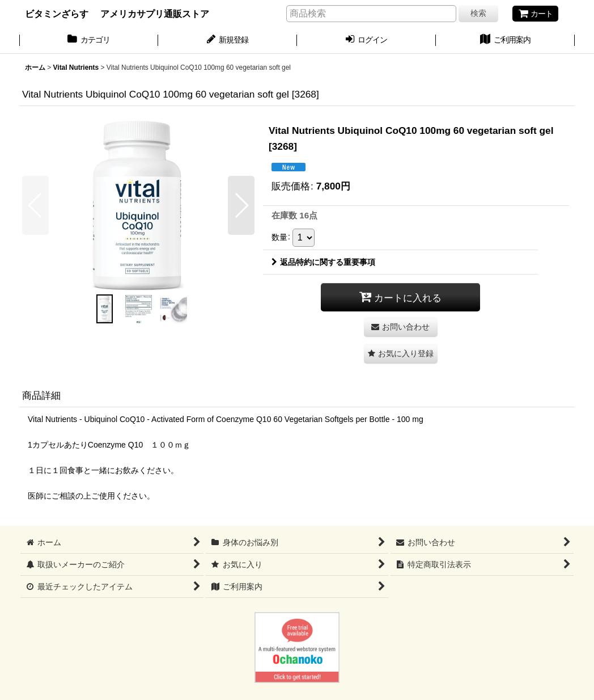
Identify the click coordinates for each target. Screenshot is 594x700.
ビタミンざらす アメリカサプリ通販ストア (117, 14)
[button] (35, 205)
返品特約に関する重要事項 (323, 262)
